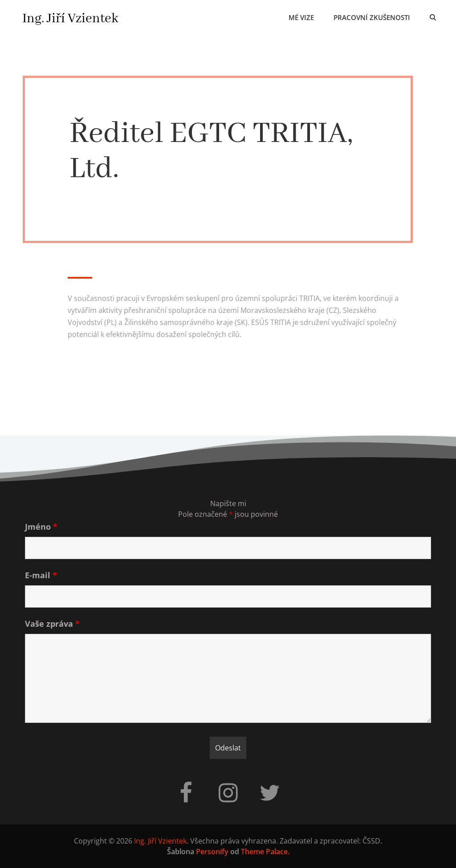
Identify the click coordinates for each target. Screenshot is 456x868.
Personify (212, 852)
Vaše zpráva (52, 624)
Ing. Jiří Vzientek (70, 19)
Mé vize (301, 17)
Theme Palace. (265, 852)
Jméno (41, 527)
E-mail (41, 575)
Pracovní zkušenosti (372, 17)
